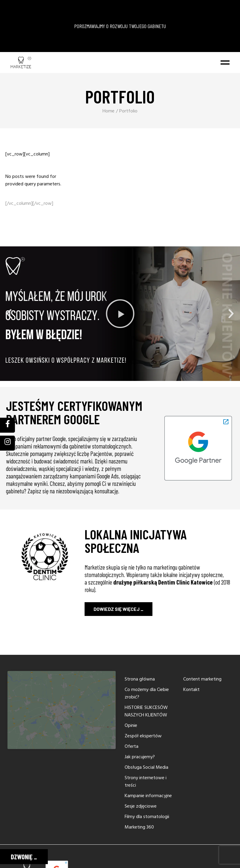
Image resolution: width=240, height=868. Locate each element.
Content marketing (202, 679)
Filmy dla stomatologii (147, 817)
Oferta (132, 747)
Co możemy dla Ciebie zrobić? (147, 694)
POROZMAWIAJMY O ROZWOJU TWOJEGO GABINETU (120, 26)
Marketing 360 (139, 827)
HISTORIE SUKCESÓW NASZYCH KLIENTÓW (146, 711)
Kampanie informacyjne (148, 796)
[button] (9, 314)
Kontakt (191, 690)
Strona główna (140, 679)
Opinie (131, 726)
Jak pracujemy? (140, 757)
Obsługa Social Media (146, 768)
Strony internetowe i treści (146, 782)
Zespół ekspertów (143, 736)
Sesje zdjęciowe (141, 806)
